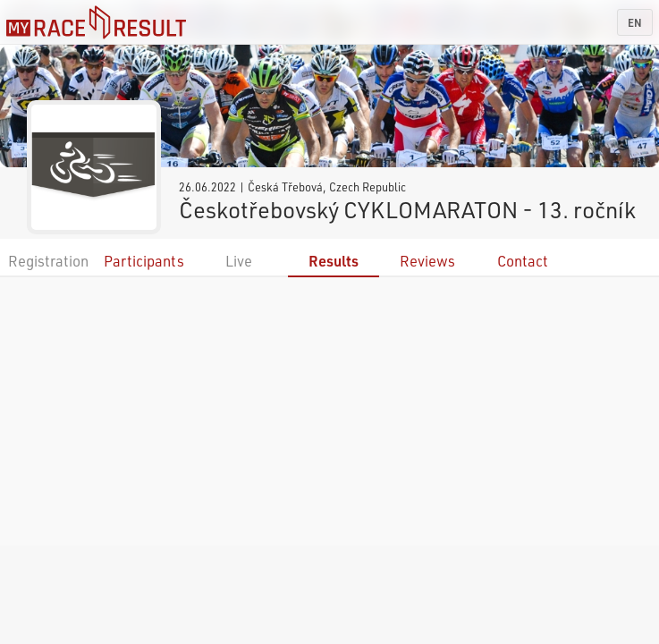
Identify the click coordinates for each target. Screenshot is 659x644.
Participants (144, 261)
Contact (523, 261)
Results (334, 261)
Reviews (427, 261)
